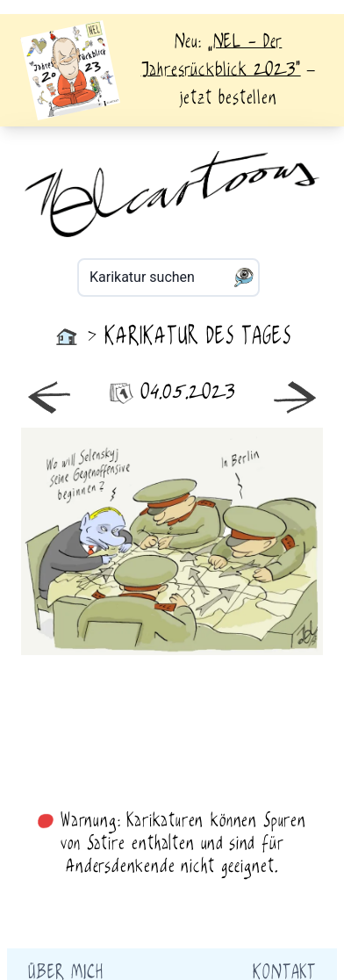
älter (247, 541)
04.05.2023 (172, 393)
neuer (97, 541)
